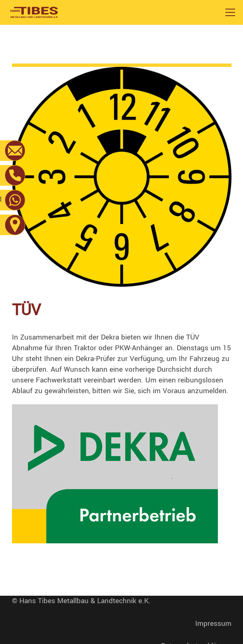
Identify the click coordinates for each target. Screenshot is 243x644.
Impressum (213, 624)
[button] (230, 12)
